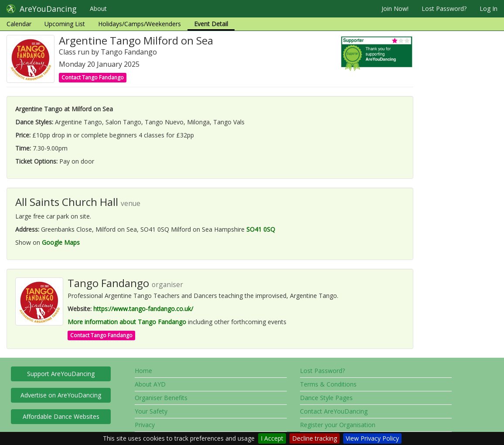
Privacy (145, 425)
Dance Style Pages (326, 398)
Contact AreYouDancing (334, 411)
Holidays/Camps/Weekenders (140, 24)
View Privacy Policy (372, 438)
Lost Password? (444, 9)
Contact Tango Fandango (93, 77)
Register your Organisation (338, 425)
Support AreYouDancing (61, 374)
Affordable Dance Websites (61, 416)
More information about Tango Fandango (127, 322)
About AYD (150, 384)
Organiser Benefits (161, 398)
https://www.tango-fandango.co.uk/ (143, 309)
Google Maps (61, 242)
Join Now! (395, 9)
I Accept (272, 438)
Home (143, 371)
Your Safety (151, 411)
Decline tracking (315, 438)
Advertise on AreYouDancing (61, 395)
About (98, 9)
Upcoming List (65, 24)
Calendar (19, 24)
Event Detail (211, 24)
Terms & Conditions (328, 384)
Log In (489, 9)
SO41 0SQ (261, 229)
